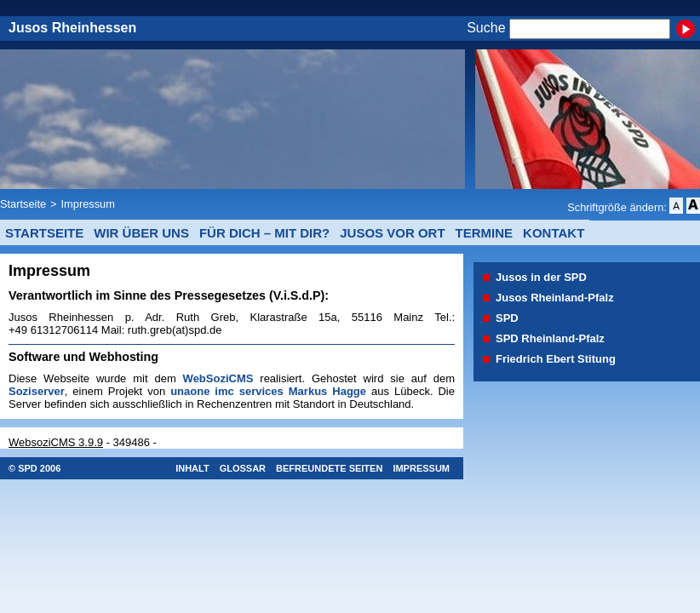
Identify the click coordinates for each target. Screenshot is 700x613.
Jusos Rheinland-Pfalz (555, 298)
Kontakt (554, 233)
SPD (507, 318)
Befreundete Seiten (329, 468)
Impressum (88, 204)
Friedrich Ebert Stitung (556, 359)
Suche (486, 29)
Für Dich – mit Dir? (264, 233)
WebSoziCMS (218, 378)
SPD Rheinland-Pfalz (550, 338)
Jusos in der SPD (541, 277)
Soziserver (37, 391)
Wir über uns (141, 233)
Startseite (23, 204)
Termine (485, 233)
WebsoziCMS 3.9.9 (56, 442)
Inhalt (192, 468)
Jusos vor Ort (392, 233)
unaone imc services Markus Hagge (268, 391)
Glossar (243, 468)
